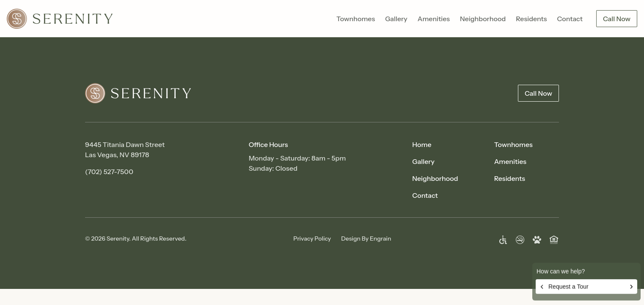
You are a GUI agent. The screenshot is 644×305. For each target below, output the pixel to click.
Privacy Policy (312, 238)
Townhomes (356, 19)
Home (422, 144)
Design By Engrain (366, 238)
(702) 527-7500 (109, 172)
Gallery (396, 19)
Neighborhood (483, 19)
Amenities (434, 19)
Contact (570, 19)
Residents (531, 19)
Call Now (617, 19)
